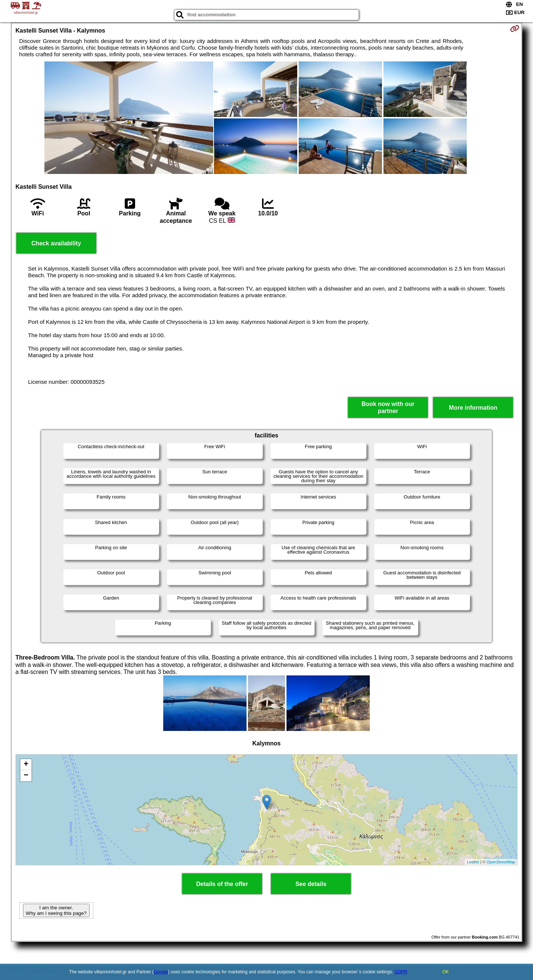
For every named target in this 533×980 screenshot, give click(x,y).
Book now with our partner (388, 407)
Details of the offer (222, 884)
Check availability (56, 243)
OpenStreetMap (501, 862)
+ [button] (26, 765)
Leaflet (473, 862)
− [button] (26, 776)
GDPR (401, 972)
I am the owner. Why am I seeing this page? (56, 910)
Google (161, 972)
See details (311, 884)
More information (473, 408)
